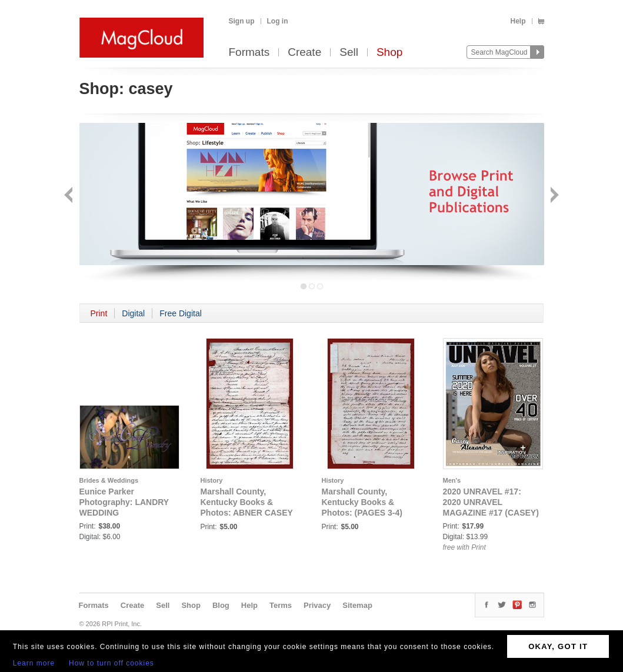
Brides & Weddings (109, 480)
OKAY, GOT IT (558, 646)
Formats (249, 53)
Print (99, 313)
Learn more (34, 663)
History (212, 480)
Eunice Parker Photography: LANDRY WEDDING (124, 502)
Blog (221, 605)
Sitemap (357, 605)
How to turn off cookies (111, 663)
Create (304, 53)
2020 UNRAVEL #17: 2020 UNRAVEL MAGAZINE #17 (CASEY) (491, 502)
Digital (133, 313)
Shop (389, 53)
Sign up (242, 21)
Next (553, 196)
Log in (278, 21)
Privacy (317, 605)
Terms (281, 605)
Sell (349, 53)
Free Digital (181, 313)
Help (518, 21)
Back (70, 196)
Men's (452, 480)
